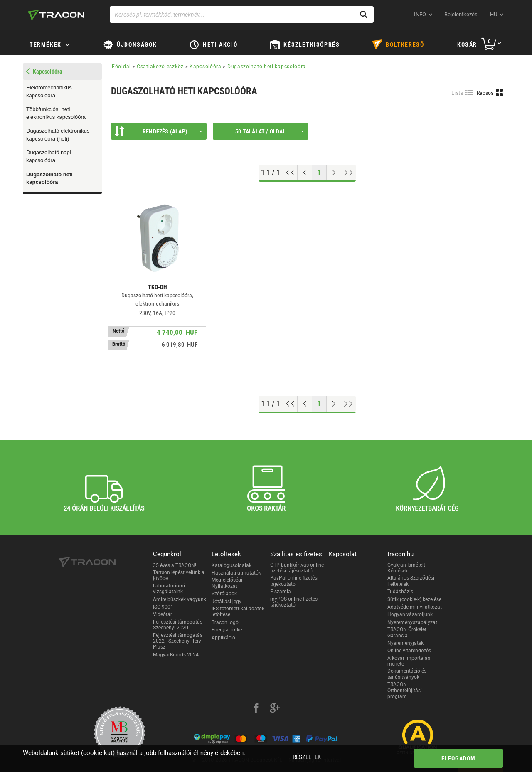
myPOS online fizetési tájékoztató (294, 602)
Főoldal (121, 67)
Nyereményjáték (405, 643)
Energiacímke (227, 630)
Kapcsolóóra (206, 67)
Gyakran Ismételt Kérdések (406, 568)
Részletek (307, 757)
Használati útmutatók (236, 573)
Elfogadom (459, 758)
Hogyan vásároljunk (410, 614)
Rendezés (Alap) (158, 131)
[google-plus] (275, 709)
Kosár (467, 44)
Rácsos (485, 93)
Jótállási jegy (227, 602)
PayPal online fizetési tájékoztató (294, 581)
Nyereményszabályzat (412, 622)
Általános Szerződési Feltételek (411, 581)
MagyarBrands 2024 (176, 655)
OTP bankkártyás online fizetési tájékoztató (297, 568)
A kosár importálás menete (409, 661)
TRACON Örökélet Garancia (407, 632)
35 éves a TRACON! (175, 565)
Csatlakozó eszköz (160, 67)
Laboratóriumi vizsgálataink (169, 589)
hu (494, 14)
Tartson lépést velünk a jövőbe (179, 575)
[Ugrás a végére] (349, 173)
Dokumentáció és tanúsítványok (407, 674)
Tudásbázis (400, 592)
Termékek (46, 44)
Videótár (163, 614)
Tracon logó (225, 622)
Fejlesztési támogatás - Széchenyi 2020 (179, 625)
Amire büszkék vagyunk (180, 599)
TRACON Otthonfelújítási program (405, 690)
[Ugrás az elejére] (290, 173)
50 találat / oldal (270, 131)
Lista (457, 93)
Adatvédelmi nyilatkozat (415, 607)
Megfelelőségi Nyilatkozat (227, 583)
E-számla (281, 592)
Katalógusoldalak (232, 565)
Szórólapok (224, 594)
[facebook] (256, 709)
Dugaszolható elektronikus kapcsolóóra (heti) (58, 135)
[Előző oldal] (305, 173)
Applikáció (223, 638)
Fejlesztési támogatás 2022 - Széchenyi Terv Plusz (178, 641)
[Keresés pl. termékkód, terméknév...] (242, 15)
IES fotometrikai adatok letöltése (238, 612)
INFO (420, 14)
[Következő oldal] (334, 173)
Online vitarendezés (409, 651)
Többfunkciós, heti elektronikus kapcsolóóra (56, 113)
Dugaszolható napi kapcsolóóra (49, 156)
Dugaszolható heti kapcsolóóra (49, 178)
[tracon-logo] (56, 15)
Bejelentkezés (461, 14)
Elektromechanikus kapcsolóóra (49, 91)
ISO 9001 (163, 607)
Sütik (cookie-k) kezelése (414, 599)
